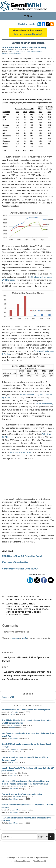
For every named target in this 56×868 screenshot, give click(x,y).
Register (22, 24)
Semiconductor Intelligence (32, 51)
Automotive (16, 51)
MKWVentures (17, 786)
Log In (32, 24)
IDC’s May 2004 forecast (21, 452)
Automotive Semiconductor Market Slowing (24, 47)
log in (24, 638)
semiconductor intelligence (24, 612)
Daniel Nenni (14, 738)
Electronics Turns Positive (15, 562)
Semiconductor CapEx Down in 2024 (20, 569)
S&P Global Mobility (44, 404)
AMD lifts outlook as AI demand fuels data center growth (26, 710)
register (15, 638)
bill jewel (32, 607)
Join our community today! (28, 34)
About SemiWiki (39, 861)
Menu (28, 16)
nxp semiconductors (36, 609)
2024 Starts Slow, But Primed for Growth (23, 556)
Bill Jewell (8, 49)
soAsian (12, 728)
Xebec (11, 752)
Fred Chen (13, 776)
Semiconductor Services (12, 53)
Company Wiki (8, 697)
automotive (13, 604)
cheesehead (17, 725)
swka (14, 773)
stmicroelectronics (19, 615)
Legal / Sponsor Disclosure (21, 861)
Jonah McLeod (17, 749)
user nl (11, 715)
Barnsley (15, 712)
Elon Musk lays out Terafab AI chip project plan (22, 794)
